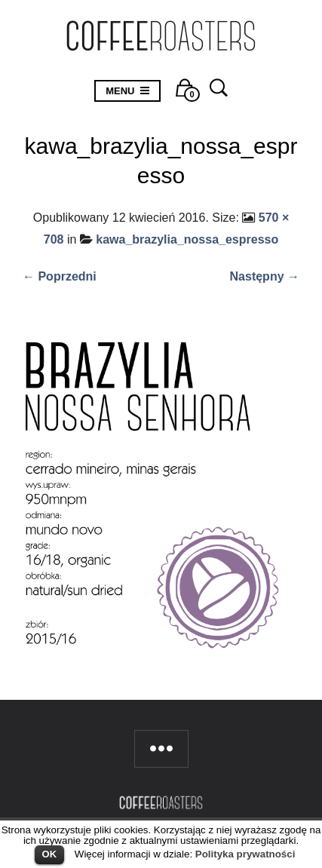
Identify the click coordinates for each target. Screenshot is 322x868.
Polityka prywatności (245, 854)
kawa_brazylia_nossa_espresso (187, 239)
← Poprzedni (60, 276)
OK (50, 854)
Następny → (265, 276)
